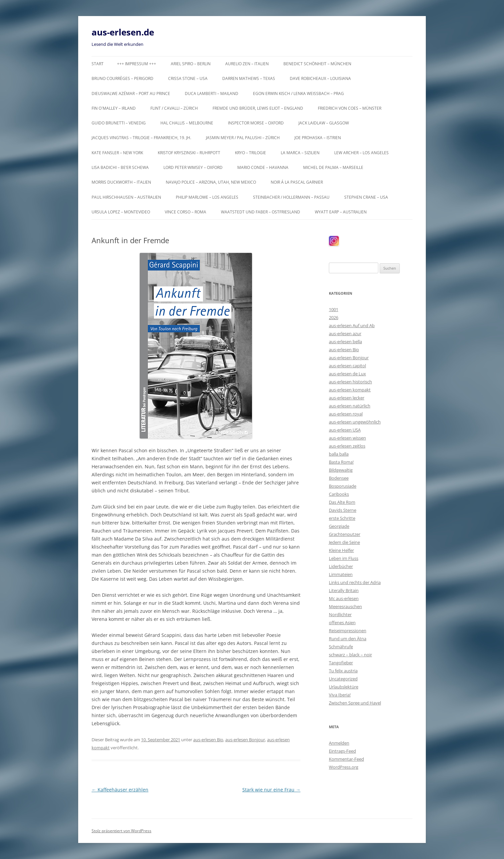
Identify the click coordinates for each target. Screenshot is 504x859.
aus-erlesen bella (345, 342)
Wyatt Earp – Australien (341, 212)
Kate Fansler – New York (117, 153)
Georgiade (339, 526)
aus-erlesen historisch (350, 382)
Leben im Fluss (344, 558)
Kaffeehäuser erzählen (120, 790)
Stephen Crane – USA (366, 197)
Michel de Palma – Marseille (333, 167)
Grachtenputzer (345, 534)
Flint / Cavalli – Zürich (174, 108)
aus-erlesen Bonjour (245, 740)
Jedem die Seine (344, 542)
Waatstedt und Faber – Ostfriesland (261, 212)
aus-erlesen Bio (208, 740)
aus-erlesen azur (345, 333)
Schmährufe (341, 647)
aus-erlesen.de (123, 32)
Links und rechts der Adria (355, 582)
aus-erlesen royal (346, 414)
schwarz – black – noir (350, 655)
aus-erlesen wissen (347, 438)
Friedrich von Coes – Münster (350, 108)
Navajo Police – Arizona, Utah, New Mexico (211, 182)
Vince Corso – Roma (185, 212)
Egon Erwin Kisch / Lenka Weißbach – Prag (298, 93)
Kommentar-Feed (346, 759)
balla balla (339, 454)
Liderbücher (341, 566)
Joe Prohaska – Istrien (318, 138)
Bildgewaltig (341, 470)
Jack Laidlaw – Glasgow (324, 123)
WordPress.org (344, 767)
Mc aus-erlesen (344, 598)
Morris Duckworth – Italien (121, 182)
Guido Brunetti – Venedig (119, 123)
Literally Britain (344, 590)
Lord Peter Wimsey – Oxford (193, 167)
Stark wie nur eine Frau (271, 790)
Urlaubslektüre (344, 687)
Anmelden (339, 743)
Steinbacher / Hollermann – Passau (291, 197)
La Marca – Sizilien (300, 153)
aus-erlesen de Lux (347, 374)
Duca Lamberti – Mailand (212, 93)
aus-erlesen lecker (347, 398)
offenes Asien (342, 623)
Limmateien (341, 574)
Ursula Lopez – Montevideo (121, 212)
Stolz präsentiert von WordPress (121, 831)
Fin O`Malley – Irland (114, 108)
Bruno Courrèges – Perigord (122, 78)
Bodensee (339, 478)
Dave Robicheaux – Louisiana (320, 78)
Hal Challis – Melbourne (187, 123)
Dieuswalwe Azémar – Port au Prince (131, 93)
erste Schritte (342, 518)
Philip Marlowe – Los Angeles (207, 197)
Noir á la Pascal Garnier (297, 182)
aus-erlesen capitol (347, 366)
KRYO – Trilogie (250, 153)
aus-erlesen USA (345, 430)
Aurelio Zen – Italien (247, 64)
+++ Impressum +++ (137, 64)
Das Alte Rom (342, 502)
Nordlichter (340, 614)
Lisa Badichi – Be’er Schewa (120, 167)
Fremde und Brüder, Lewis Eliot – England (258, 108)
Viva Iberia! (340, 695)
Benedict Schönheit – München (317, 64)
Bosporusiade (343, 486)
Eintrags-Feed (342, 751)
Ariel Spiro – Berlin (191, 64)
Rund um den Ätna (348, 639)
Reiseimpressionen (348, 631)
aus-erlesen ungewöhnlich (355, 422)
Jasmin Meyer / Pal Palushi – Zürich (243, 138)
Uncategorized (343, 679)
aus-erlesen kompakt (350, 390)
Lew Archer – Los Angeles (361, 153)
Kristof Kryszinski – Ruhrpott (189, 153)
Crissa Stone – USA (188, 78)
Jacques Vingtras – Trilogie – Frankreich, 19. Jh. (141, 138)
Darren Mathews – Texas (249, 78)
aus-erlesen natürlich (350, 406)
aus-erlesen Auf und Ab (352, 325)
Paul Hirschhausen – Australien (126, 197)
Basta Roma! (341, 462)
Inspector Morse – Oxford (256, 123)
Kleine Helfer (341, 550)
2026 (334, 317)
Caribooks (339, 494)
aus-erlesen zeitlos (347, 446)
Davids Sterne (343, 510)
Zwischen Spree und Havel (355, 703)
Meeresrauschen (345, 606)
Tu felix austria (343, 671)
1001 (334, 309)
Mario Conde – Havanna (263, 167)
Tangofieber (341, 663)
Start (98, 64)
